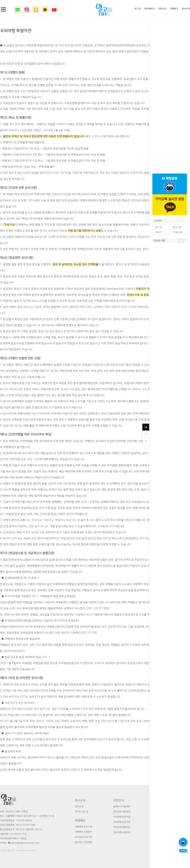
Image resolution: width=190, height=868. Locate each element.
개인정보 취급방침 (122, 812)
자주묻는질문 (178, 232)
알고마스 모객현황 (84, 842)
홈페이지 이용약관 (122, 806)
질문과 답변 (177, 227)
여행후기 (159, 232)
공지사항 (159, 227)
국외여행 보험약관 (122, 832)
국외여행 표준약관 (122, 822)
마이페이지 (150, 9)
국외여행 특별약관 (122, 827)
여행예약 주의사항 (84, 827)
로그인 (138, 9)
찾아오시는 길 (81, 812)
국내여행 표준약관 (122, 817)
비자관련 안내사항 (84, 837)
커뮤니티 (162, 9)
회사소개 (186, 9)
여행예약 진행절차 (84, 832)
